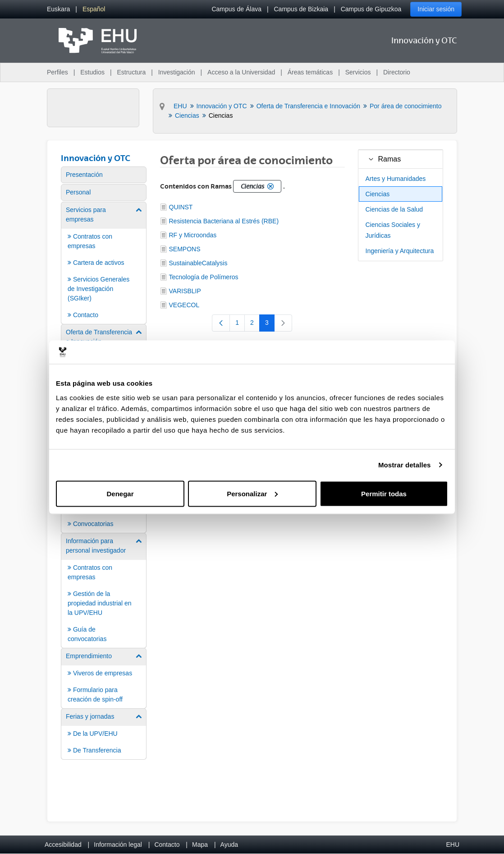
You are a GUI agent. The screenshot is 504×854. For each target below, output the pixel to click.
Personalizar (252, 493)
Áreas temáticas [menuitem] (310, 72)
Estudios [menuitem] (92, 72)
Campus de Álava (236, 9)
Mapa (200, 845)
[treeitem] (401, 159)
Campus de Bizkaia (301, 9)
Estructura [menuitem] (131, 72)
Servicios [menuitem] (358, 72)
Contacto (167, 845)
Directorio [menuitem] (397, 72)
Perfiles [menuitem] (57, 72)
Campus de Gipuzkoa (371, 9)
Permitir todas (384, 493)
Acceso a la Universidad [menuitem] (241, 72)
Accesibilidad (63, 845)
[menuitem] (58, 9)
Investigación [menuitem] (177, 72)
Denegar (120, 493)
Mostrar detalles (405, 465)
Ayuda (229, 845)
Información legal (118, 845)
